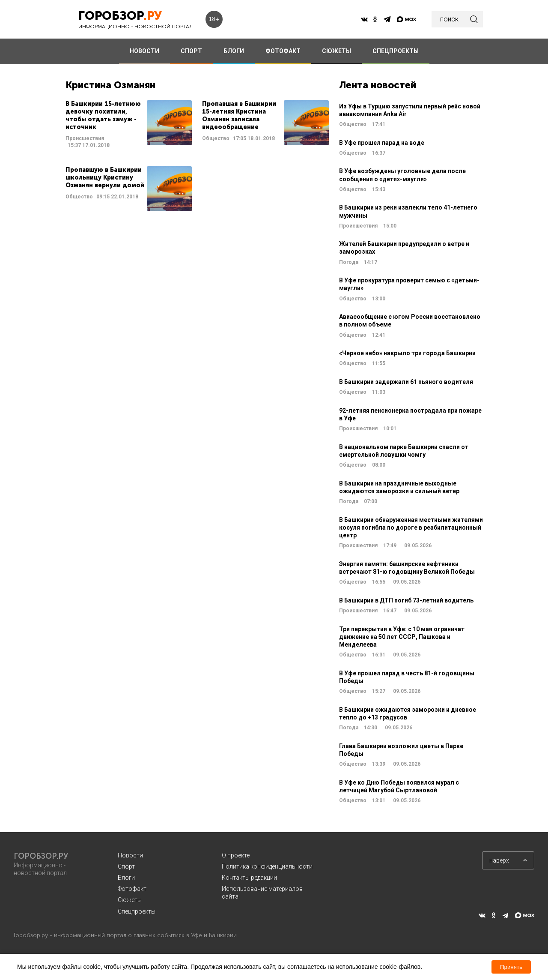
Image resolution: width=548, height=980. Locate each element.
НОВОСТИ (144, 51)
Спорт (126, 866)
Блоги (126, 878)
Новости (130, 855)
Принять (511, 967)
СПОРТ (191, 51)
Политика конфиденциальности (267, 866)
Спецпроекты (137, 911)
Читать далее (129, 125)
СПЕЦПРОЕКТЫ (396, 51)
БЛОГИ (234, 51)
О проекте (236, 855)
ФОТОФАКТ (283, 51)
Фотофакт (132, 889)
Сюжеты (130, 900)
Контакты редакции (249, 878)
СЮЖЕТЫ (337, 51)
